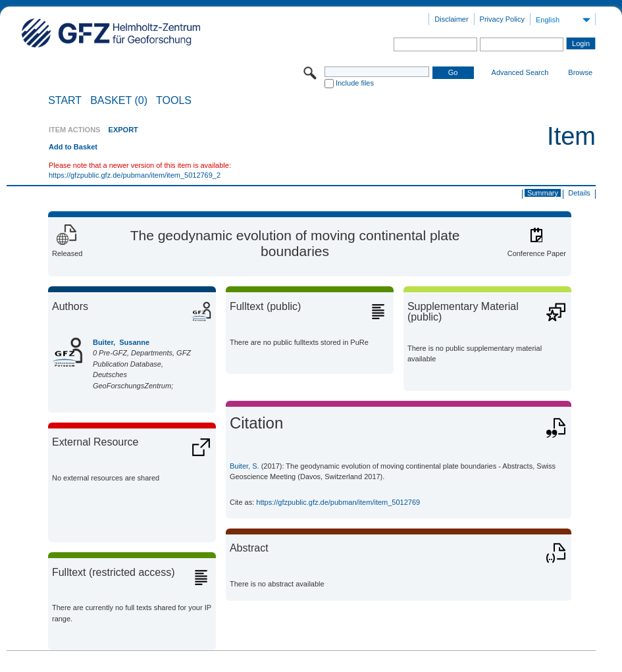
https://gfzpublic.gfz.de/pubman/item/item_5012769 (338, 502)
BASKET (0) (119, 101)
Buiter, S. (245, 466)
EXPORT (123, 130)
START (65, 101)
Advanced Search (520, 72)
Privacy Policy (502, 19)
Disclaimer (451, 19)
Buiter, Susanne (121, 342)
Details (579, 193)
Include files (355, 83)
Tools (174, 101)
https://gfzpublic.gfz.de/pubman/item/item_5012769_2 (135, 175)
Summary (543, 193)
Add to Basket (73, 147)
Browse (580, 72)
